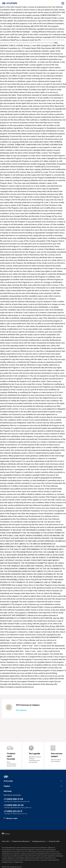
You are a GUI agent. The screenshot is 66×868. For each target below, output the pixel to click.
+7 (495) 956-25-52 (14, 801)
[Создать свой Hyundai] (11, 754)
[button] (6, 772)
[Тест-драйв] (33, 754)
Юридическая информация (21, 837)
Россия (6, 830)
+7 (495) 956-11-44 (13, 795)
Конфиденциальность (39, 837)
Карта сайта (6, 837)
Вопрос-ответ (11, 814)
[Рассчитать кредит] (55, 754)
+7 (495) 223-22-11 (13, 807)
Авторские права (54, 837)
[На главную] (9, 3)
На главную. (21, 710)
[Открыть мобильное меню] (63, 3)
